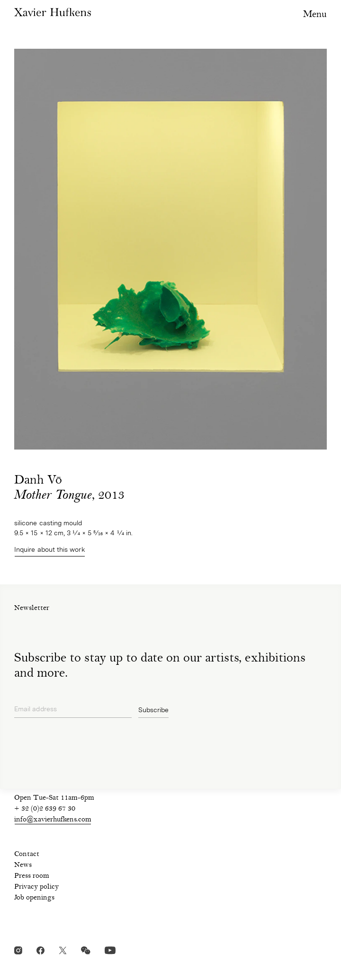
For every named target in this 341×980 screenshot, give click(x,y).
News (23, 865)
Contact (27, 855)
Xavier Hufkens (53, 12)
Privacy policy (36, 887)
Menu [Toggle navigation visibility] (315, 15)
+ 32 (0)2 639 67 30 (45, 809)
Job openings (34, 898)
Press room (32, 876)
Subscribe (153, 710)
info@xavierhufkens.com (53, 820)
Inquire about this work (50, 549)
